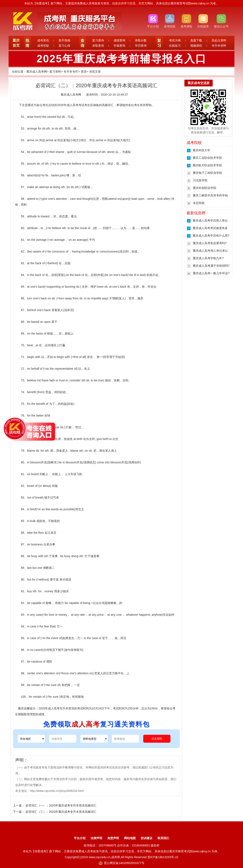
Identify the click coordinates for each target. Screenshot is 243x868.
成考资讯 (43, 40)
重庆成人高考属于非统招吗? (211, 266)
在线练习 (175, 46)
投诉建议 (147, 838)
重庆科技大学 (201, 150)
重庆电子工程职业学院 (207, 173)
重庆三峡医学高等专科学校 (210, 195)
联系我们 (163, 838)
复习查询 (98, 40)
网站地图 (130, 838)
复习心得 (64, 46)
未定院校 (199, 203)
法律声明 (96, 838)
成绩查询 (119, 40)
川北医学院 (200, 180)
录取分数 (141, 40)
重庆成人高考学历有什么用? (211, 236)
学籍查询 (119, 46)
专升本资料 (219, 46)
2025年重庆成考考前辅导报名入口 (121, 59)
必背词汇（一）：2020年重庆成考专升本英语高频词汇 (61, 805)
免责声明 (113, 838)
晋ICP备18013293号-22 (163, 857)
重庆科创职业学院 (205, 188)
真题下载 (196, 40)
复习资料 (55, 72)
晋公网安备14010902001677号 (121, 863)
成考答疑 (43, 46)
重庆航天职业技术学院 (207, 165)
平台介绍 (80, 838)
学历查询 (141, 46)
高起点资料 (219, 40)
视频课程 (196, 46)
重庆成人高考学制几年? (208, 258)
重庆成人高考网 (37, 72)
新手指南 (64, 40)
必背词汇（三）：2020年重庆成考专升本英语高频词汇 (61, 812)
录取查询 (98, 46)
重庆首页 (16, 43)
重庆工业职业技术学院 (207, 158)
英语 (84, 72)
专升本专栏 (71, 72)
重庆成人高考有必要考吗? (210, 243)
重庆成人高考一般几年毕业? (211, 273)
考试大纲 (175, 40)
